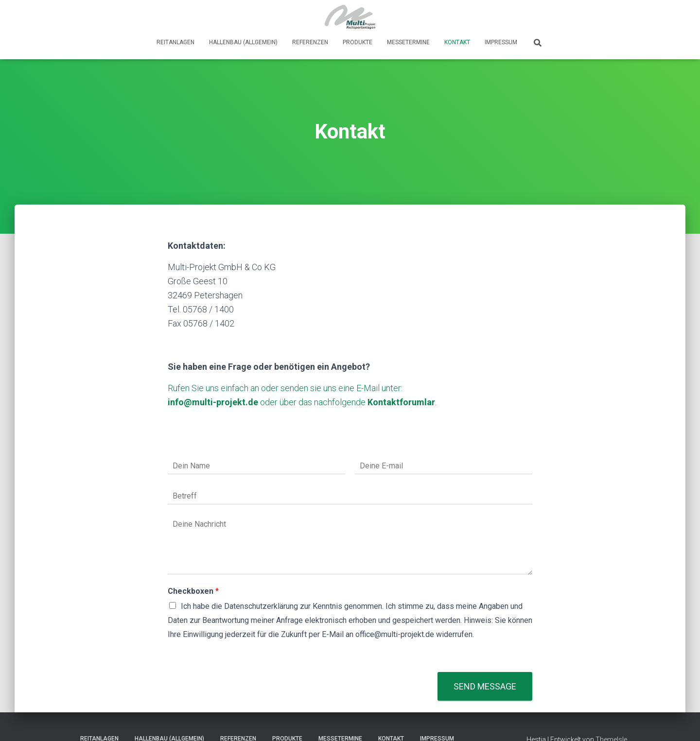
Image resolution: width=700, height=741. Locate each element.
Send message (485, 686)
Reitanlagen (175, 42)
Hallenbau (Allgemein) (243, 42)
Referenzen (310, 42)
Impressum (501, 42)
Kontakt (457, 42)
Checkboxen (193, 591)
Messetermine (408, 42)
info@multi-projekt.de (213, 402)
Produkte (358, 42)
